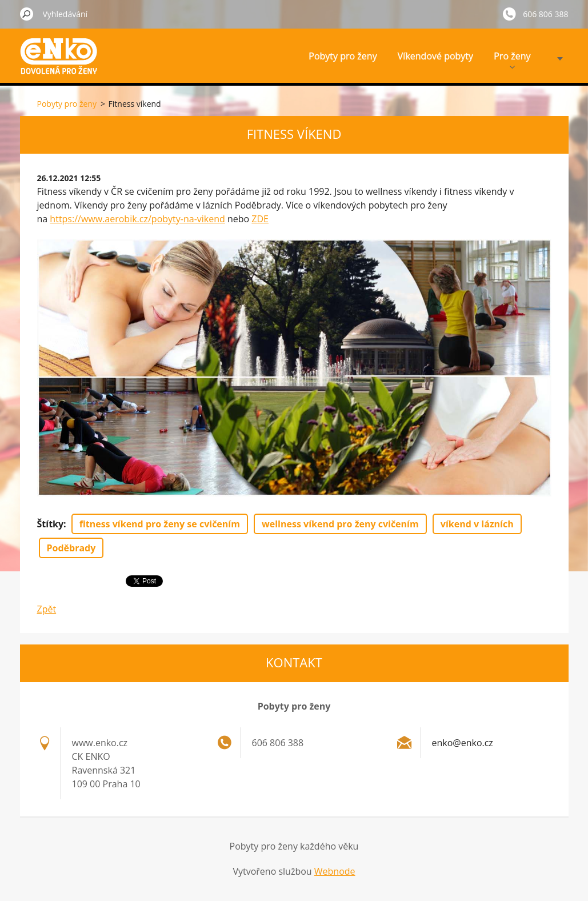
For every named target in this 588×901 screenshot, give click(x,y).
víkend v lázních (477, 524)
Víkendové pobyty (435, 56)
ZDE (260, 219)
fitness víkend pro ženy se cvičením (160, 524)
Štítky (51, 524)
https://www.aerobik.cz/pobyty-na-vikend (137, 219)
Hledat (27, 14)
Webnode (335, 871)
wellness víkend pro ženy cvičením (340, 524)
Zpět (47, 609)
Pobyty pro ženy (343, 56)
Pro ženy (512, 59)
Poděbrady (71, 548)
